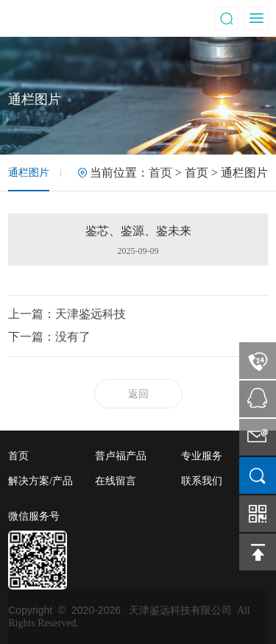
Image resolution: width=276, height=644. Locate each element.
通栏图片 (29, 173)
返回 (138, 394)
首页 (160, 173)
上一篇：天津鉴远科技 (67, 314)
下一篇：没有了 (49, 337)
